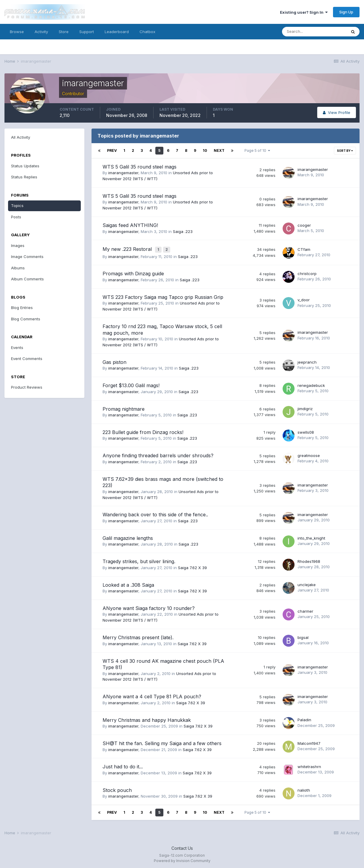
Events (17, 347)
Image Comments (27, 257)
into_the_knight (311, 536)
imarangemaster (123, 173)
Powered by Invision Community (182, 859)
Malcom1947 (309, 742)
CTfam (304, 248)
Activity (41, 32)
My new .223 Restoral (128, 248)
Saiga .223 (183, 231)
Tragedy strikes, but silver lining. (139, 560)
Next (219, 150)
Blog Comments (26, 319)
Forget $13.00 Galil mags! (131, 384)
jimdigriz (305, 407)
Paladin (304, 718)
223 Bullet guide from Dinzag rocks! (143, 431)
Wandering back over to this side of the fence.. (155, 513)
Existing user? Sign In (304, 12)
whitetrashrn (309, 765)
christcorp (307, 272)
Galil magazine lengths (128, 537)
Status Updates (25, 166)
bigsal (303, 636)
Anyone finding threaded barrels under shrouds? (158, 454)
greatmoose (309, 454)
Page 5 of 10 (257, 150)
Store (64, 32)
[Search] (314, 32)
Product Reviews (27, 387)
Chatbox (147, 32)
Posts (16, 217)
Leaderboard (117, 32)
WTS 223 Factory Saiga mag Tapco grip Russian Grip (163, 296)
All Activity (21, 137)
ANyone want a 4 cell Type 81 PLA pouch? (152, 695)
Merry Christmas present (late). (138, 636)
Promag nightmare (124, 407)
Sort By (345, 151)
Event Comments (27, 359)
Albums (18, 268)
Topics (17, 206)
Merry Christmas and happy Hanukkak (147, 719)
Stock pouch (117, 789)
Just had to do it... (123, 765)
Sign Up (346, 12)
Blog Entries (22, 308)
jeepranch (307, 360)
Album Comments (27, 279)
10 (205, 150)
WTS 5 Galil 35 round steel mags (140, 167)
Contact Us (182, 847)
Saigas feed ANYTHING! (130, 225)
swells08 (306, 430)
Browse (17, 32)
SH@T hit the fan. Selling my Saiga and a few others (162, 742)
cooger (304, 225)
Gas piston (114, 361)
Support (87, 32)
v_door (304, 298)
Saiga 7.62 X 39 (192, 566)
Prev (112, 150)
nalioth (304, 788)
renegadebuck (311, 384)
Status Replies (24, 177)
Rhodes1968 (309, 560)
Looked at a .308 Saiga (128, 583)
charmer (305, 609)
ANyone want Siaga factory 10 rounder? (149, 607)
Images (18, 245)
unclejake (307, 583)
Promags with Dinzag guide (133, 272)
